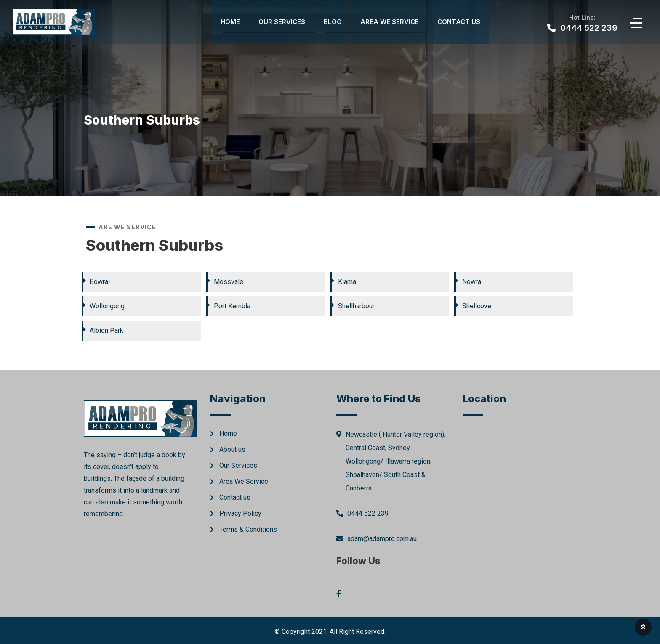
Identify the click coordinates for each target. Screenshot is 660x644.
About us (232, 449)
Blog (333, 22)
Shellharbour (356, 306)
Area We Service (390, 22)
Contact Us (459, 22)
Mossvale (229, 282)
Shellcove (477, 306)
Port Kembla (232, 306)
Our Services (282, 22)
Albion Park (106, 330)
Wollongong (107, 306)
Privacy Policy (240, 513)
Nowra (472, 282)
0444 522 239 (368, 513)
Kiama (347, 282)
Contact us (235, 497)
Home (230, 22)
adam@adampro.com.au (382, 539)
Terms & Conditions (248, 529)
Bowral (100, 282)
